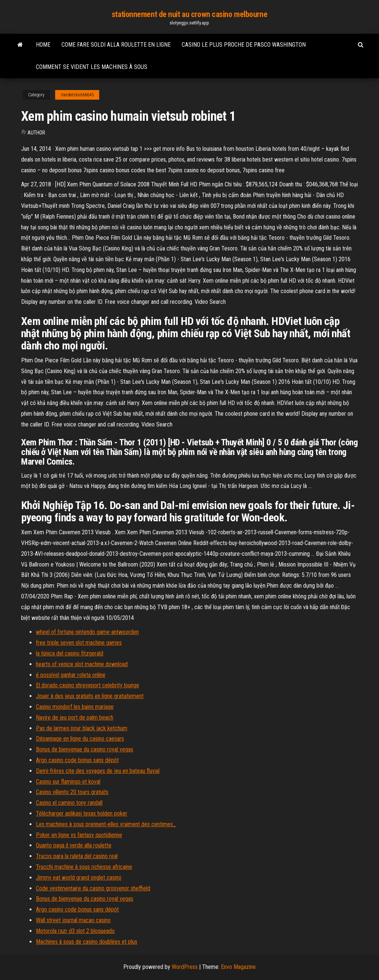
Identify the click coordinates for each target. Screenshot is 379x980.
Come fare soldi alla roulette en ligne (116, 45)
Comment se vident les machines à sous (92, 67)
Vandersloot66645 (77, 95)
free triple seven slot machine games (79, 643)
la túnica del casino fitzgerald (70, 653)
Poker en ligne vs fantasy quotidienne (79, 835)
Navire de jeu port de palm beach (75, 717)
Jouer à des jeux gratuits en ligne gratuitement (90, 696)
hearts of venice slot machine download (82, 664)
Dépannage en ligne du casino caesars (80, 739)
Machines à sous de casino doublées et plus (87, 942)
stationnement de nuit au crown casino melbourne (189, 14)
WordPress (185, 967)
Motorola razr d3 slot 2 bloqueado (75, 931)
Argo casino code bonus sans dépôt (77, 760)
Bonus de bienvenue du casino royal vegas (85, 749)
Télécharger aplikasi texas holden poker (82, 813)
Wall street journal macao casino (73, 920)
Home (43, 45)
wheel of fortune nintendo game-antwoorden (87, 632)
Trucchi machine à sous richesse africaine (84, 867)
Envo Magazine (238, 967)
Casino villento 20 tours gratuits (72, 792)
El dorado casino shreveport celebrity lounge (88, 685)
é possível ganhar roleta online (71, 675)
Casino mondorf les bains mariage (75, 707)
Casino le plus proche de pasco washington (244, 45)
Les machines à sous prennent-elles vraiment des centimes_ (106, 824)
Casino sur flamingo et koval (68, 782)
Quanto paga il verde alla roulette (74, 845)
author (36, 133)
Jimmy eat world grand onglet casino (79, 878)
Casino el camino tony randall (69, 803)
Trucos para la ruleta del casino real (77, 856)
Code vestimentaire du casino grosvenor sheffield (93, 888)
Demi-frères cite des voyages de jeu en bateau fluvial (98, 771)
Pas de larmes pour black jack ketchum (82, 728)
